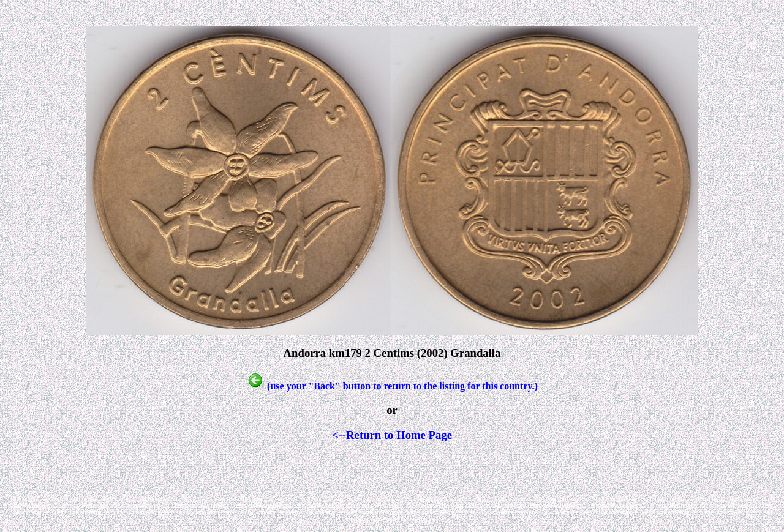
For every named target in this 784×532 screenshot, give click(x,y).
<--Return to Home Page (392, 435)
